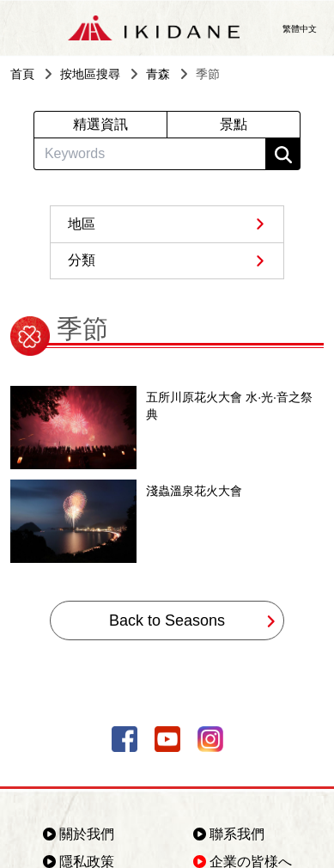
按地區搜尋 (90, 74)
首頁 (22, 74)
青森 (158, 74)
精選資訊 (100, 124)
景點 (234, 124)
